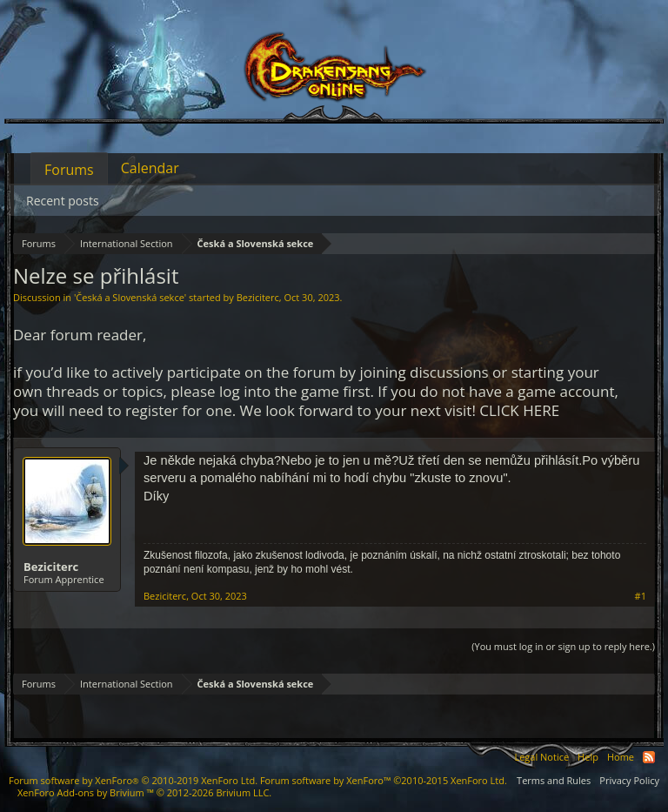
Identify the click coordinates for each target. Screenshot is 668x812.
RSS (649, 757)
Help (588, 757)
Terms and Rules (554, 780)
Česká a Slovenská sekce (130, 297)
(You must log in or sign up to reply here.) (563, 646)
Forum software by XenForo (133, 780)
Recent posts (63, 201)
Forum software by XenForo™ (384, 780)
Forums (69, 170)
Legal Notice (541, 757)
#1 (641, 596)
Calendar (150, 168)
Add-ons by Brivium (144, 792)
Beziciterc (258, 297)
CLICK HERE (519, 410)
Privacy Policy (629, 780)
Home (621, 757)
